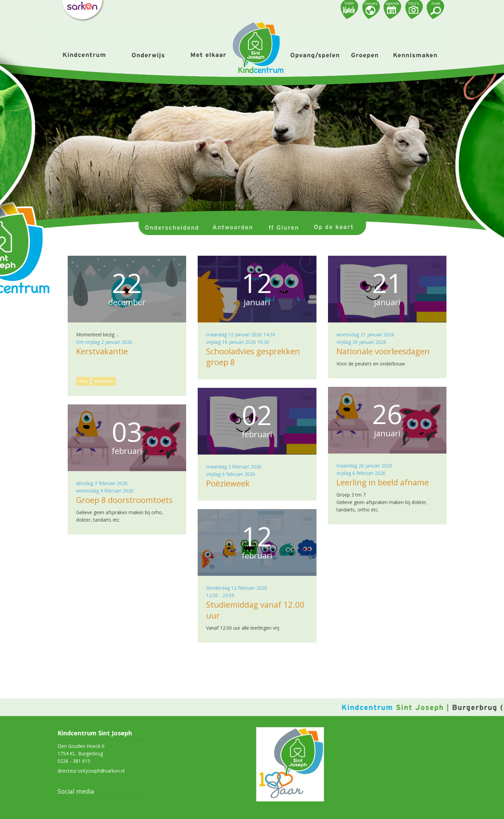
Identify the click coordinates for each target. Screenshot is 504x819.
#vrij (83, 381)
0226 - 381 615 (74, 761)
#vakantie (104, 381)
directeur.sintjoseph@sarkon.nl (91, 771)
